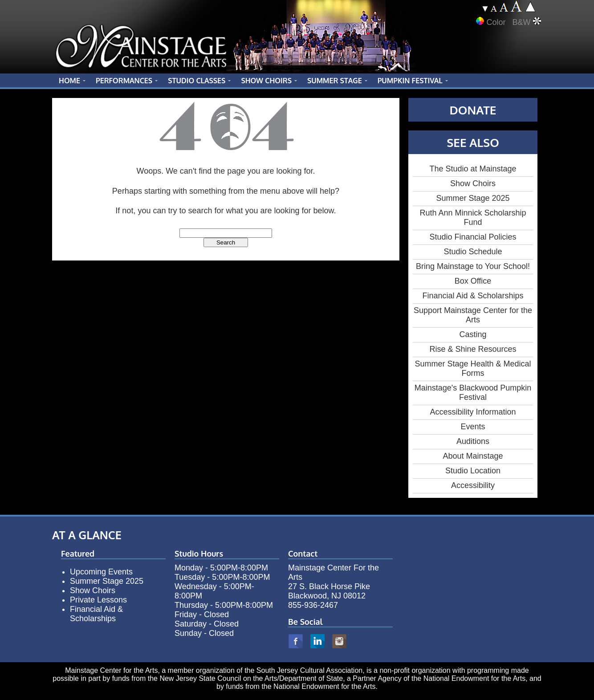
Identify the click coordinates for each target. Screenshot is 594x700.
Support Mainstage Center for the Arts (473, 315)
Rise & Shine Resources (473, 349)
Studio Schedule (473, 252)
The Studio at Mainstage (473, 169)
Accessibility (473, 485)
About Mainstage (473, 456)
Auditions (473, 441)
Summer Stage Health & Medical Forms (473, 368)
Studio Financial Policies (473, 237)
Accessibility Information (473, 412)
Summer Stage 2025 (473, 198)
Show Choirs (473, 183)
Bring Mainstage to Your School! (473, 266)
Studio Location (473, 471)
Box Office (473, 281)
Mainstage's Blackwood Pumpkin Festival (473, 393)
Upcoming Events (101, 572)
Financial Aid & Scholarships (473, 296)
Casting (473, 334)
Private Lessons (98, 600)
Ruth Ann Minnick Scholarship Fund (473, 218)
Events (473, 427)
